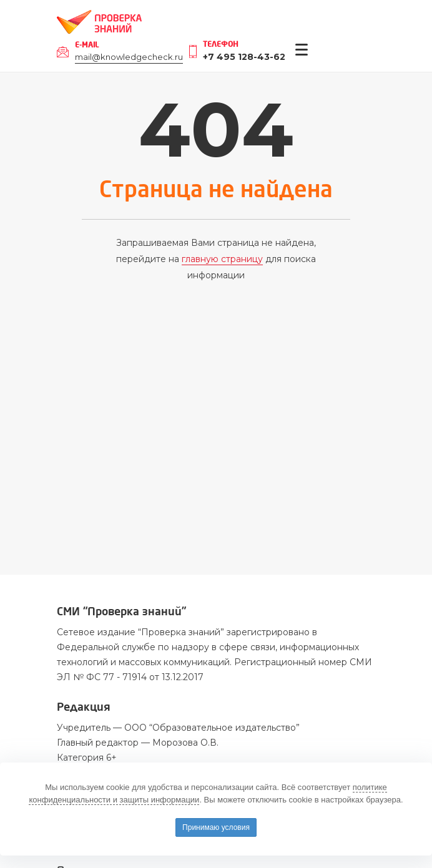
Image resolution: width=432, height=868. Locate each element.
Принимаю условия (216, 827)
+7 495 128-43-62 (244, 57)
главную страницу (222, 259)
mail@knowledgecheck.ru (129, 57)
